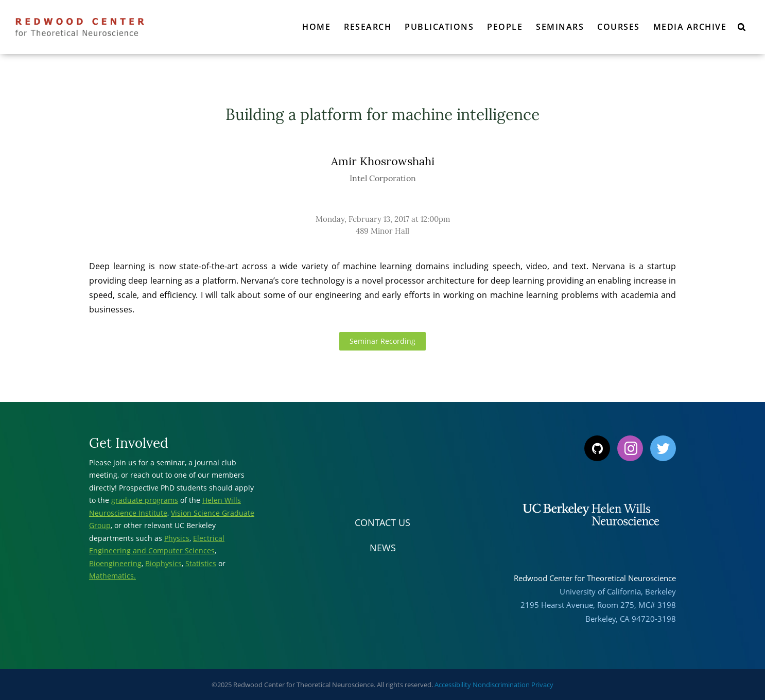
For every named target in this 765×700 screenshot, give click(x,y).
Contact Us (382, 522)
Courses (619, 27)
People (505, 27)
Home (316, 27)
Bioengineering (115, 563)
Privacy (542, 685)
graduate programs (145, 500)
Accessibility (453, 685)
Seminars (560, 27)
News (383, 548)
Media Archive (690, 27)
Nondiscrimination (501, 685)
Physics (177, 538)
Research (368, 27)
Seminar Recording (382, 341)
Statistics (201, 563)
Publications (439, 27)
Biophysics (163, 563)
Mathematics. (112, 576)
